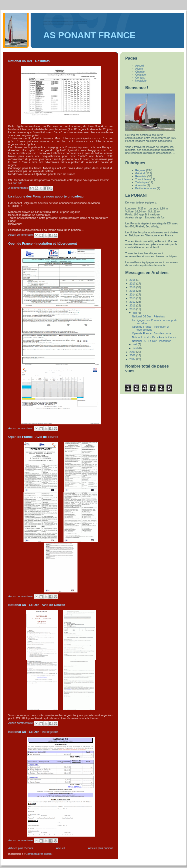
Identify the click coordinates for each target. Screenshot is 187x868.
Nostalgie (141, 81)
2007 (133, 359)
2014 (133, 294)
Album (139, 69)
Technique (141, 182)
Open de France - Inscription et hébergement (43, 243)
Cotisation (141, 75)
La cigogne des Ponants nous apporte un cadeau (46, 196)
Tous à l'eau (142, 179)
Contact (140, 78)
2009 (133, 352)
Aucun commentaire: (21, 235)
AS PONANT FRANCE (89, 35)
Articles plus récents (21, 848)
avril (136, 348)
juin (135, 313)
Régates (140, 170)
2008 (133, 355)
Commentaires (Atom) (39, 854)
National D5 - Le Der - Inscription (33, 732)
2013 (133, 298)
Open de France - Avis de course (33, 437)
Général (140, 173)
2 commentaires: (19, 188)
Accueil (60, 848)
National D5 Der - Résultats (29, 61)
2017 (133, 284)
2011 (133, 305)
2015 (133, 291)
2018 (133, 280)
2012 (133, 302)
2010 (133, 309)
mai (135, 344)
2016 (133, 287)
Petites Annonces (146, 188)
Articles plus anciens (101, 848)
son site (17, 183)
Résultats (141, 176)
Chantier (140, 72)
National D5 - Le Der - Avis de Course (37, 605)
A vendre (141, 185)
